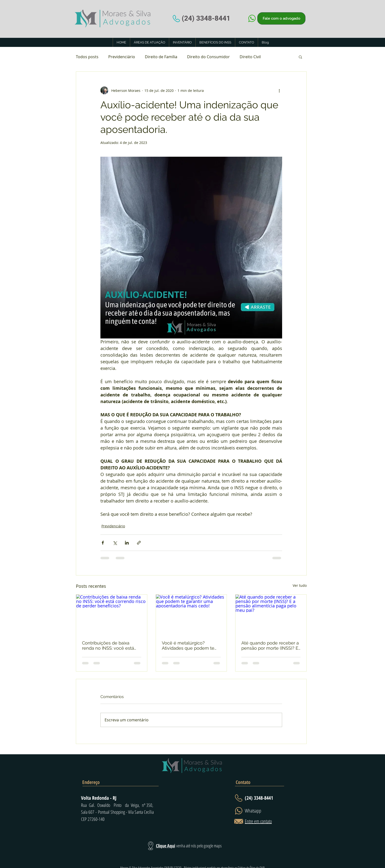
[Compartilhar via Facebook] (103, 543)
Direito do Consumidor (208, 57)
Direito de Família (161, 57)
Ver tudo (300, 585)
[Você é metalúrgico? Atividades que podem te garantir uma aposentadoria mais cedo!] (191, 615)
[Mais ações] (279, 90)
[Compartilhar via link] (139, 543)
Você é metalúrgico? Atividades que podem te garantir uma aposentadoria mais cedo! (190, 645)
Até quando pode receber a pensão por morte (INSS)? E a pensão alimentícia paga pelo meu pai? (270, 645)
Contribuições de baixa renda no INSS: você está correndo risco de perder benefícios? (108, 645)
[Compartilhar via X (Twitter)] (115, 543)
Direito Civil (250, 57)
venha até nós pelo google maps (199, 846)
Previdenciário (122, 57)
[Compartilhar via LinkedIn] (127, 543)
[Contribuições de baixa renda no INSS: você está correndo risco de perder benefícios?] (112, 615)
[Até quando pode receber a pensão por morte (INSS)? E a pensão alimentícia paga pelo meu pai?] (271, 615)
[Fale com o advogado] (281, 18)
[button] (300, 57)
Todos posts (87, 57)
